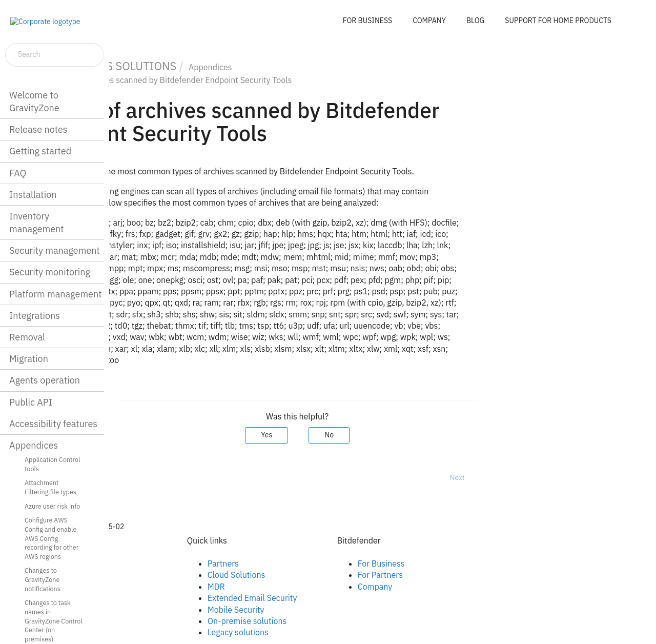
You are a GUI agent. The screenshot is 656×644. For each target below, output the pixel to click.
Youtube (158, 598)
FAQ (18, 173)
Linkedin (158, 575)
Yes (352, 435)
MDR (301, 587)
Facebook (160, 563)
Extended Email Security (337, 598)
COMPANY (429, 21)
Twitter (155, 587)
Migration (29, 359)
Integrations (35, 316)
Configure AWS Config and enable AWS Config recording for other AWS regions (52, 538)
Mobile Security (321, 610)
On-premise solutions (332, 621)
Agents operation (45, 380)
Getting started (40, 151)
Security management (55, 250)
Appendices (34, 445)
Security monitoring (50, 272)
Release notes (38, 129)
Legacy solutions (323, 632)
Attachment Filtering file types (50, 487)
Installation (33, 195)
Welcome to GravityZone (34, 102)
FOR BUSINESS (367, 21)
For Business (466, 563)
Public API (31, 402)
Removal (27, 337)
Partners (308, 563)
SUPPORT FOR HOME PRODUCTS (558, 21)
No (415, 435)
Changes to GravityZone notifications (43, 579)
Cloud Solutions (322, 575)
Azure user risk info (52, 506)
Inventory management (37, 223)
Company (460, 587)
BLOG (475, 21)
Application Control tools (53, 464)
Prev (136, 477)
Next (542, 477)
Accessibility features (53, 424)
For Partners (465, 575)
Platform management (56, 294)
